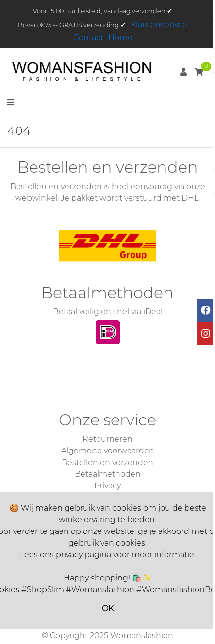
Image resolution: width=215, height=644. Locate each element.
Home (120, 38)
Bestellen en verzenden (107, 462)
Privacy (107, 486)
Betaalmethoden (108, 474)
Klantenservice (159, 24)
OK (108, 608)
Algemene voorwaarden (108, 451)
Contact (88, 38)
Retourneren (107, 439)
